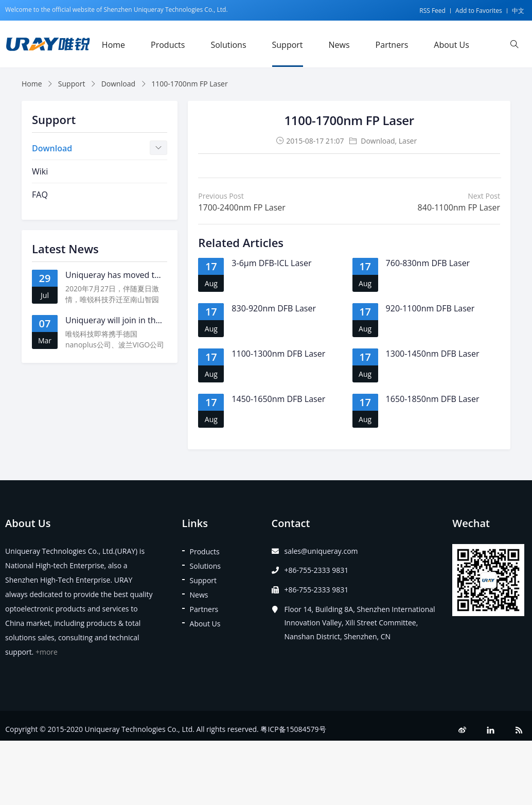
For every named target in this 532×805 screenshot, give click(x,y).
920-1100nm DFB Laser (430, 308)
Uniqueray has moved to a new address (141, 275)
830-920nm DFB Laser (274, 308)
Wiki (40, 171)
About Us (451, 45)
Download (118, 84)
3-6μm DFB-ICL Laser (271, 263)
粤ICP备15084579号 (293, 729)
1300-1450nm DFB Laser (433, 354)
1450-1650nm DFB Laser (278, 399)
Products (168, 45)
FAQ (40, 195)
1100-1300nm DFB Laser (278, 354)
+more (47, 652)
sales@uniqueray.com (321, 551)
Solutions (228, 45)
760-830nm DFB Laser (428, 263)
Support (288, 45)
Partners (392, 45)
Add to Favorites (479, 11)
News (339, 45)
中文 (518, 11)
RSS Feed (432, 11)
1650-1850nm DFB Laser (433, 399)
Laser (408, 141)
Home (113, 45)
